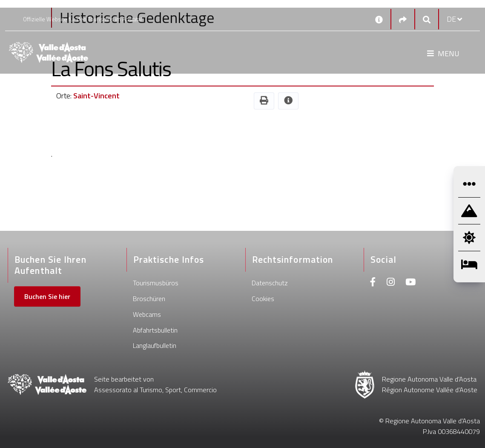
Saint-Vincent (96, 96)
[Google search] (427, 19)
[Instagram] (391, 283)
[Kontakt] (379, 19)
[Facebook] (373, 283)
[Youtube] (410, 283)
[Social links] (403, 19)
